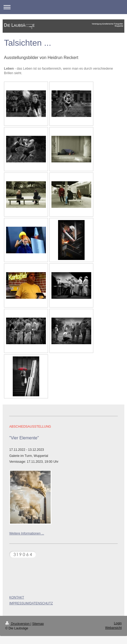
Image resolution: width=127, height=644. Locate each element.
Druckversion (18, 624)
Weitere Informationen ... (27, 533)
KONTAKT (17, 597)
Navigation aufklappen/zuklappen (63, 7)
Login (118, 623)
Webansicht (113, 628)
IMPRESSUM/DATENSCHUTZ (31, 603)
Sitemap (38, 624)
